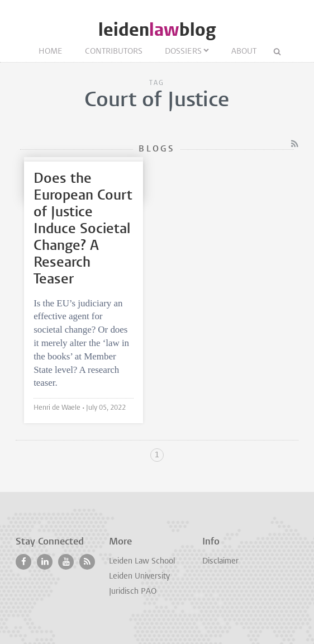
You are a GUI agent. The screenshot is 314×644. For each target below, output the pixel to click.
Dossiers (183, 52)
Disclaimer (220, 562)
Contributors (114, 52)
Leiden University (139, 577)
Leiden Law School (142, 562)
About (244, 52)
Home (51, 52)
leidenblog (157, 30)
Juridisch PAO (133, 592)
